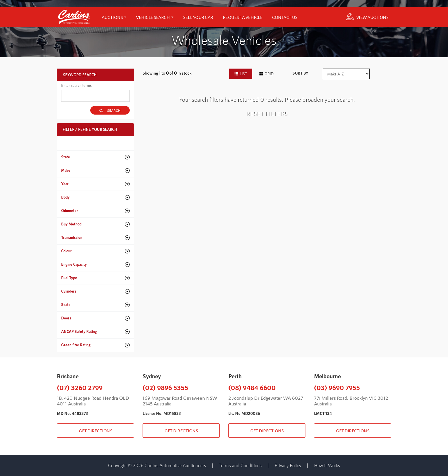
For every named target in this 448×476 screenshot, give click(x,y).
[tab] (95, 157)
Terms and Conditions (240, 465)
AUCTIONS (114, 17)
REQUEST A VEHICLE (243, 17)
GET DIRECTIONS (95, 431)
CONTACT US (285, 17)
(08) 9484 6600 (252, 387)
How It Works (327, 465)
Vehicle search (155, 17)
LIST (241, 74)
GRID (267, 74)
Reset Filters (267, 114)
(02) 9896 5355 (165, 387)
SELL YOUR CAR (198, 17)
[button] (95, 157)
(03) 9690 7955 (337, 387)
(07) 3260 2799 (80, 387)
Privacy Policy (288, 465)
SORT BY (300, 73)
